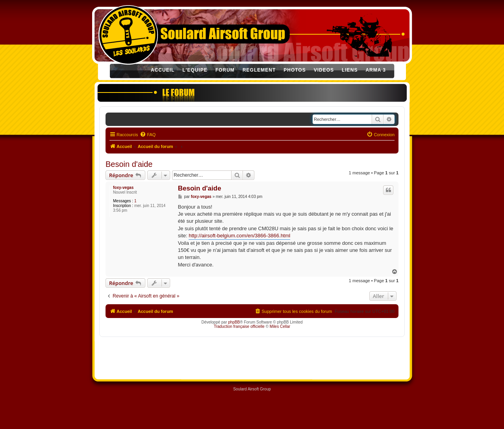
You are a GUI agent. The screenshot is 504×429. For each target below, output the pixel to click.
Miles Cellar (280, 326)
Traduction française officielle (239, 326)
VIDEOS (324, 70)
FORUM (225, 70)
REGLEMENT (259, 70)
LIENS (350, 70)
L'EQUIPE (195, 70)
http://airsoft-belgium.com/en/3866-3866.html (239, 236)
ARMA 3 (376, 70)
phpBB (234, 322)
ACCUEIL (163, 70)
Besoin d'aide (129, 164)
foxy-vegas (123, 188)
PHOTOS (295, 70)
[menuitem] (148, 135)
